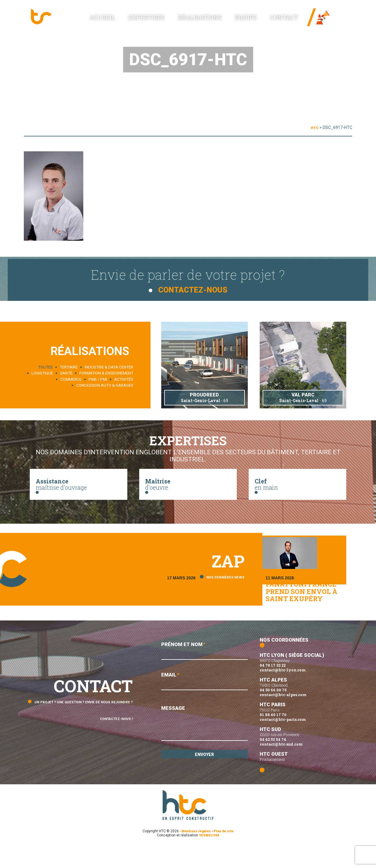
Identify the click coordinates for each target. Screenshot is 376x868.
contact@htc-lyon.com (283, 692)
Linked (337, 24)
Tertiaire (69, 366)
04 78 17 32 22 (273, 687)
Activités (124, 378)
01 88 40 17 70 (273, 736)
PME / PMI (98, 378)
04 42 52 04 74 (273, 761)
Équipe (260, 21)
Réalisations (225, 21)
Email (205, 705)
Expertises (184, 21)
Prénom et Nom (205, 673)
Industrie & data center (109, 366)
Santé (66, 372)
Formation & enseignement (106, 372)
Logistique (42, 372)
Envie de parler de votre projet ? (188, 279)
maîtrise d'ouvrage (79, 487)
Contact (287, 21)
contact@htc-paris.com (283, 741)
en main (297, 487)
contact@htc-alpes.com (283, 716)
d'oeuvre (188, 487)
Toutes (45, 366)
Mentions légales (195, 853)
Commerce (71, 378)
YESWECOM (209, 857)
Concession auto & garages (105, 384)
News (336, 15)
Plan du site (225, 853)
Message (205, 748)
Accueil (151, 21)
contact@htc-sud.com (281, 766)
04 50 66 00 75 (273, 712)
